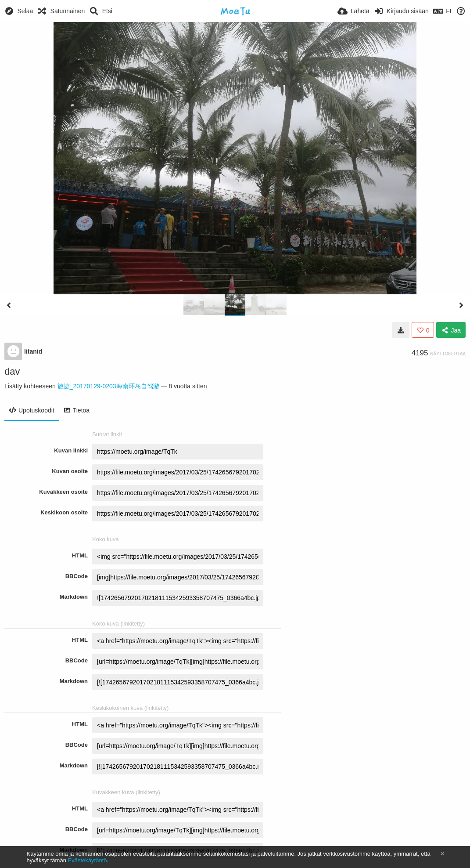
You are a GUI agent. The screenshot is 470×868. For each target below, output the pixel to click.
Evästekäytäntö (88, 860)
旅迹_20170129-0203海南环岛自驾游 (108, 386)
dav (12, 371)
